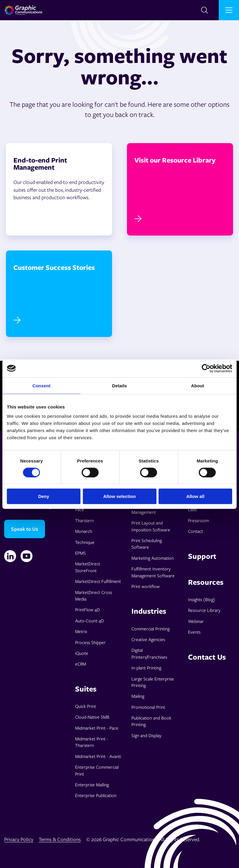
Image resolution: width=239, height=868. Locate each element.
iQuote (82, 653)
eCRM (81, 664)
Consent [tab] (42, 385)
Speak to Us (25, 529)
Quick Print (86, 706)
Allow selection (119, 496)
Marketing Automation (153, 558)
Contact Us (207, 657)
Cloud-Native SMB (92, 717)
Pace (80, 509)
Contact (195, 531)
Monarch (84, 531)
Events (194, 632)
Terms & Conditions (60, 839)
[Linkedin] (10, 556)
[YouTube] (27, 556)
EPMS (80, 553)
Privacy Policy (19, 839)
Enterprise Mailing (92, 785)
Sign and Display (146, 735)
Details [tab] (119, 385)
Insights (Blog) (202, 599)
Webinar (196, 621)
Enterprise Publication (96, 795)
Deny (44, 496)
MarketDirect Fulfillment (98, 581)
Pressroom (198, 520)
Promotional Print (148, 707)
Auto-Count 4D (90, 621)
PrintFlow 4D (87, 609)
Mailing (138, 696)
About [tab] (198, 385)
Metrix (81, 631)
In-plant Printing (146, 668)
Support (202, 556)
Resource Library (204, 610)
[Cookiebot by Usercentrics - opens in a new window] (206, 368)
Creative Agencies (148, 639)
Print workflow (146, 586)
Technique (85, 542)
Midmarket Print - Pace (97, 728)
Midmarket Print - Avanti (98, 756)
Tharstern (84, 520)
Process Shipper (90, 642)
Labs (192, 509)
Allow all (195, 496)
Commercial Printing (150, 629)
